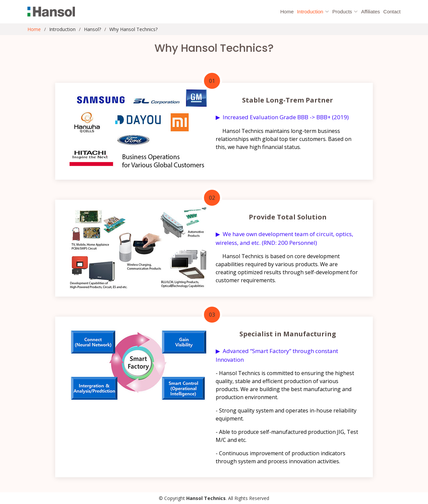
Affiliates (370, 12)
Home (287, 12)
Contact (392, 12)
